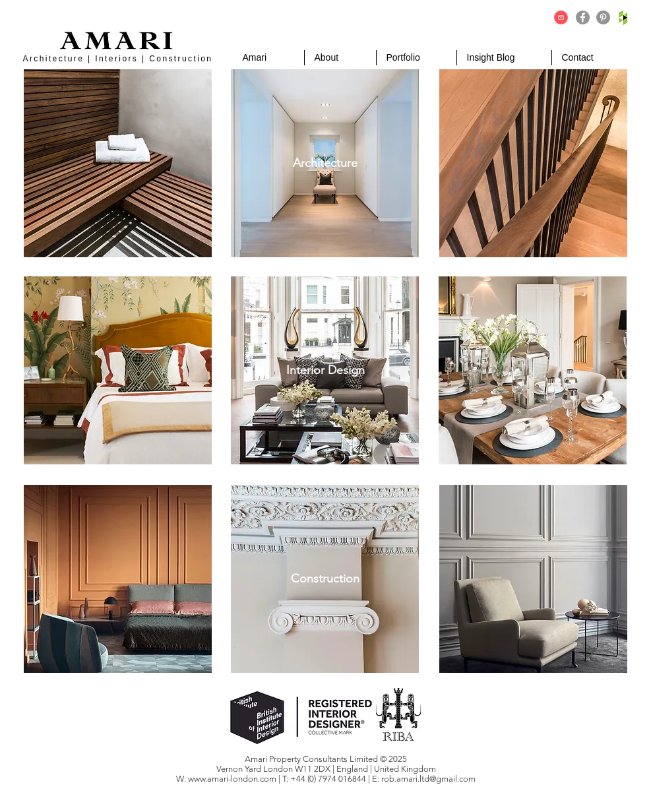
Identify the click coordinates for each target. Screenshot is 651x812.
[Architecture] (325, 163)
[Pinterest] (603, 17)
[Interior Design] (325, 370)
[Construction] (325, 579)
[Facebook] (583, 17)
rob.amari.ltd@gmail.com (428, 779)
